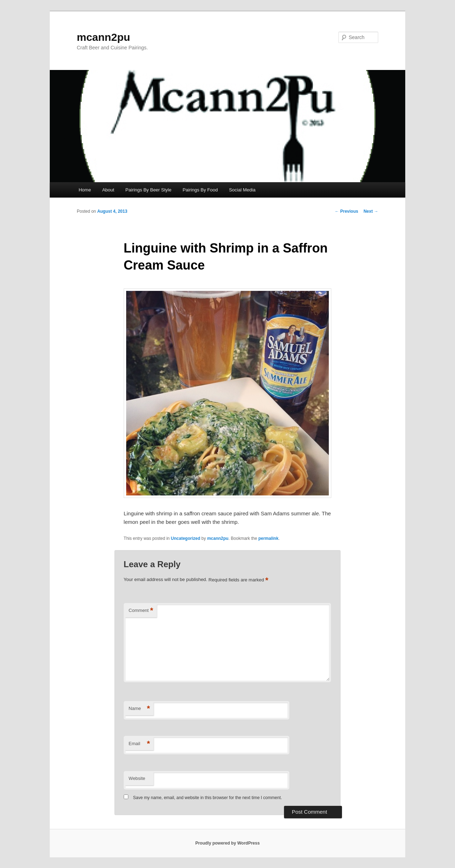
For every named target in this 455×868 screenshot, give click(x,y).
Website (137, 778)
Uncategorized (186, 538)
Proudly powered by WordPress (227, 843)
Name (139, 709)
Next (371, 211)
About (108, 190)
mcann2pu (103, 37)
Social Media (242, 190)
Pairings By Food (200, 190)
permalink (269, 538)
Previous (347, 211)
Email (139, 744)
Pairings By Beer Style (148, 190)
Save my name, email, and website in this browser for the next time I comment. (207, 798)
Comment (141, 611)
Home (85, 190)
